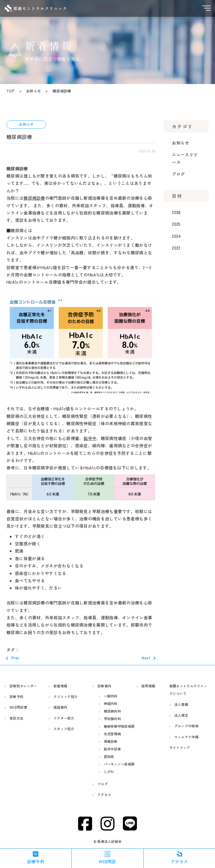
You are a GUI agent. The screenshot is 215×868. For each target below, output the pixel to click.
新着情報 (60, 686)
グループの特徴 (186, 726)
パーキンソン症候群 (119, 764)
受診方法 (16, 718)
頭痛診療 (111, 741)
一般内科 (111, 696)
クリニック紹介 (66, 696)
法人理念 (181, 715)
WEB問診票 (18, 707)
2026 (176, 212)
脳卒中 (90, 438)
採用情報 (148, 686)
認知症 (109, 756)
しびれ (109, 772)
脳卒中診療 (113, 749)
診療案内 (104, 686)
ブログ (178, 174)
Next (146, 658)
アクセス (104, 794)
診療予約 (16, 696)
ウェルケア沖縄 (186, 737)
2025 (176, 224)
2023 (176, 248)
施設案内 (60, 707)
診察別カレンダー (23, 686)
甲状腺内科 (113, 719)
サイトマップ (180, 747)
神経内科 (111, 703)
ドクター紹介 (64, 718)
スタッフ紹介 (64, 729)
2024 (176, 236)
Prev (15, 658)
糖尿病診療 (34, 198)
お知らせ (180, 143)
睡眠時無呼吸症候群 (119, 726)
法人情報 (181, 704)
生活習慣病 (113, 734)
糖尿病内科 (113, 711)
